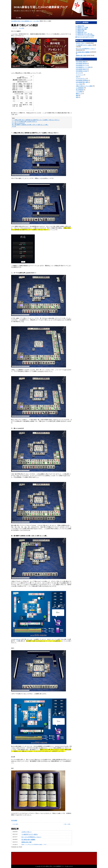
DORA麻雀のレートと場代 (83, 67)
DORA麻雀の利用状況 (82, 80)
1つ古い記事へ (15, 824)
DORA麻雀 (14, 820)
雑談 (77, 97)
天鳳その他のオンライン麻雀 (84, 86)
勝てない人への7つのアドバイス (85, 37)
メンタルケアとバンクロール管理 (85, 36)
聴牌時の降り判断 (27, 842)
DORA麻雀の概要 (81, 62)
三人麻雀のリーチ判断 (82, 28)
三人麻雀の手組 (80, 26)
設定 (77, 77)
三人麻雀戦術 (80, 88)
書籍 (77, 95)
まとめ (14, 126)
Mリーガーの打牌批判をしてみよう (31, 837)
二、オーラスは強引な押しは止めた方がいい (25, 122)
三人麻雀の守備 (80, 31)
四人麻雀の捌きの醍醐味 (28, 840)
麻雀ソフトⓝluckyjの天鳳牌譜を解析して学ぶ (34, 845)
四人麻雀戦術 (80, 90)
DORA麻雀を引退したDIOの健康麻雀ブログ (41, 7)
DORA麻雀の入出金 (81, 71)
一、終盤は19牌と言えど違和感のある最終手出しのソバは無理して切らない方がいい (36, 120)
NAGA (18, 639)
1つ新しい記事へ (67, 824)
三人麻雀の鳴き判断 (81, 29)
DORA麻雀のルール (81, 65)
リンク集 (18, 18)
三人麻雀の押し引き (81, 32)
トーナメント (80, 75)
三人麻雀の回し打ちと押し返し (84, 34)
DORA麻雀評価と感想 (82, 82)
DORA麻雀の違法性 (81, 63)
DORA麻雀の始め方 (81, 69)
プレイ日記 (36, 21)
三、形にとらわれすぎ (18, 123)
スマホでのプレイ (81, 78)
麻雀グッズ (79, 93)
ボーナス (78, 73)
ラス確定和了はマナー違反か (30, 834)
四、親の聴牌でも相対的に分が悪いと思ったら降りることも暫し (30, 125)
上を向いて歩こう (27, 832)
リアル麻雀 (79, 92)
